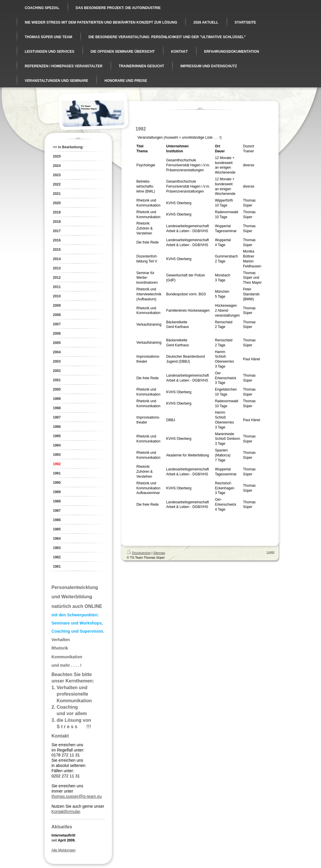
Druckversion (139, 553)
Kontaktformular (66, 811)
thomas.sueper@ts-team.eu (77, 796)
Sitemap (159, 553)
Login (271, 552)
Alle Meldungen (64, 850)
